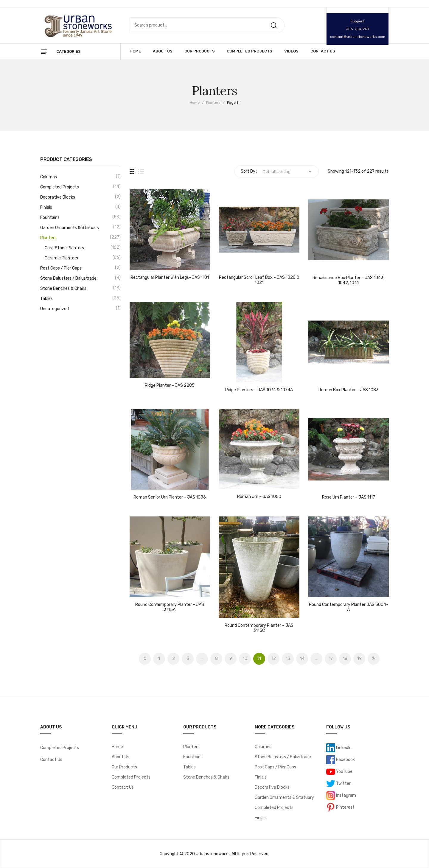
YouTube (344, 772)
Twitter (343, 783)
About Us (121, 757)
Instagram (346, 795)
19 (359, 659)
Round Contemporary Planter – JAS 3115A (170, 607)
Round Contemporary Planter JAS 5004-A (349, 607)
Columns (49, 177)
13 (288, 659)
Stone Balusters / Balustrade (68, 278)
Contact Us (51, 760)
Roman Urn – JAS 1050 (259, 497)
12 (274, 659)
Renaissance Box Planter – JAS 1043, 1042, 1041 (348, 280)
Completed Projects (60, 187)
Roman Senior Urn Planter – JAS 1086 (170, 497)
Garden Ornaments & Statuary (70, 228)
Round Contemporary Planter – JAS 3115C (259, 628)
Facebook (345, 760)
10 (245, 659)
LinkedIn (343, 748)
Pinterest (345, 807)
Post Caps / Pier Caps (61, 268)
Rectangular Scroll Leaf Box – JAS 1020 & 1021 (259, 280)
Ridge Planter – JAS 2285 (170, 386)
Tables (46, 299)
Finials (46, 207)
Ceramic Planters (61, 258)
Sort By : (249, 171)
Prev (145, 659)
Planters (213, 103)
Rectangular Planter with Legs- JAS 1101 (170, 278)
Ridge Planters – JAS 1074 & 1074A (259, 390)
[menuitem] (135, 51)
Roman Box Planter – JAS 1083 (349, 390)
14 (302, 659)
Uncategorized (55, 309)
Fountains (50, 218)
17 (331, 659)
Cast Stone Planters (64, 248)
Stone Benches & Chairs (63, 288)
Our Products (124, 767)
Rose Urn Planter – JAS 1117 (349, 497)
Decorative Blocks (58, 197)
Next (374, 659)
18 (345, 659)
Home (195, 103)
